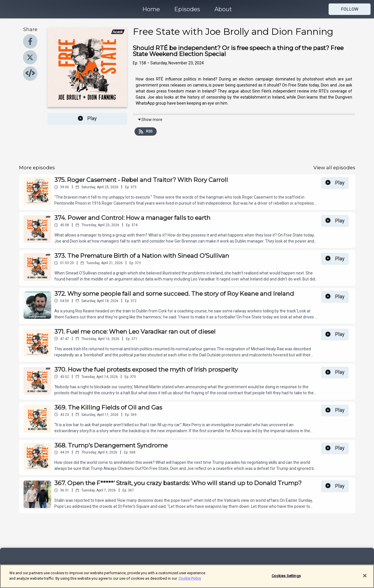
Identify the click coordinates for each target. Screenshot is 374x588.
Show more (150, 120)
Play (87, 118)
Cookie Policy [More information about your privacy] (190, 582)
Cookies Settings (286, 579)
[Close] (365, 579)
